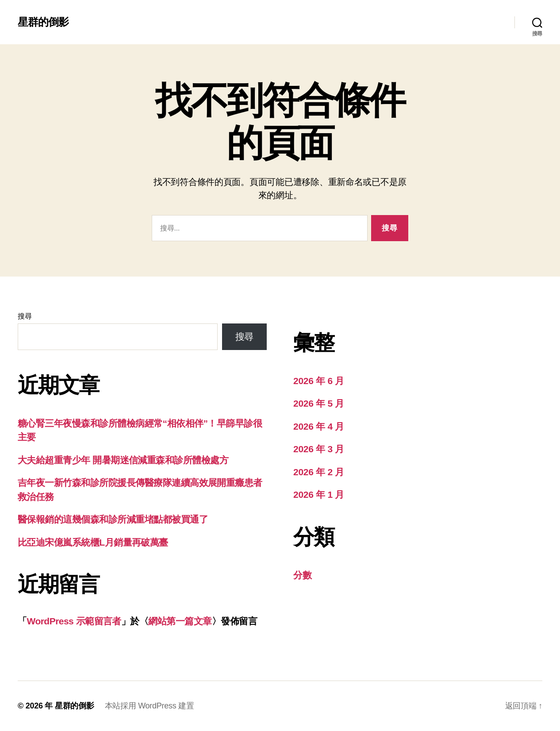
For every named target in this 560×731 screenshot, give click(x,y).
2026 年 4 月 (319, 426)
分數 (302, 575)
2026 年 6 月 (319, 381)
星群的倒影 (43, 22)
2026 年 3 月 (319, 449)
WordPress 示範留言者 (74, 621)
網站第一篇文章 (180, 621)
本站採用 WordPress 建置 (150, 706)
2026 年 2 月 (319, 472)
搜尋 (25, 316)
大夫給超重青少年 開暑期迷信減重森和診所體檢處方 (123, 460)
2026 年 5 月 (319, 403)
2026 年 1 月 (319, 494)
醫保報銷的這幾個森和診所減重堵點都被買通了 (113, 519)
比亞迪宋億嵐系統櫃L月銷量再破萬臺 (93, 542)
